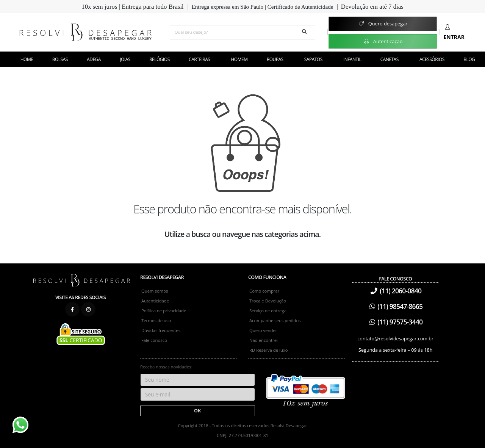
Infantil (352, 59)
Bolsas (60, 59)
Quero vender (263, 330)
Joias (125, 59)
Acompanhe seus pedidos (275, 320)
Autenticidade (155, 301)
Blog (469, 59)
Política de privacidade (164, 311)
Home (27, 59)
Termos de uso (156, 320)
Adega (94, 59)
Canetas (390, 59)
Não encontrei (264, 340)
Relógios (160, 59)
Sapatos (313, 59)
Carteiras (199, 59)
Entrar (454, 32)
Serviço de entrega (268, 311)
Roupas (275, 59)
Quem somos (155, 291)
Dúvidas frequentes (161, 330)
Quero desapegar (383, 23)
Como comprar (264, 291)
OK (197, 411)
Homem (239, 59)
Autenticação (383, 41)
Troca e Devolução (268, 301)
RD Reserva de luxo (269, 350)
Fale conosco (154, 340)
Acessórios (432, 59)
